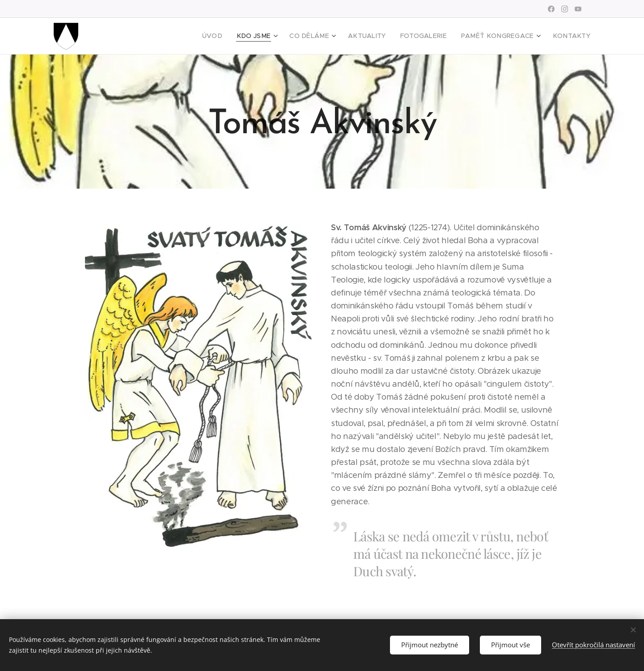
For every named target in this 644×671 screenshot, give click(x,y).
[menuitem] (240, 36)
